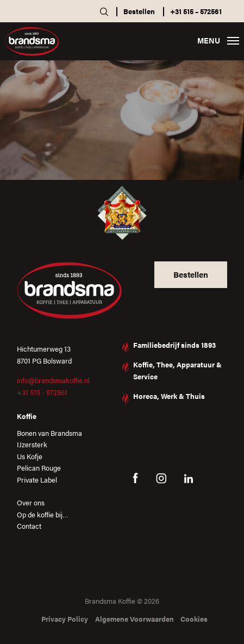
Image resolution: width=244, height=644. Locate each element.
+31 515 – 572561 (196, 11)
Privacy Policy (65, 619)
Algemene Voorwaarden (134, 619)
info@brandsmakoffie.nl (53, 380)
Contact (29, 526)
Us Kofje (30, 456)
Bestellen (139, 11)
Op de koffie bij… (43, 514)
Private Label (37, 480)
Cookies (194, 619)
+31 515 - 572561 (42, 392)
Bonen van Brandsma (49, 433)
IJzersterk (32, 444)
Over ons (31, 502)
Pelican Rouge (39, 468)
